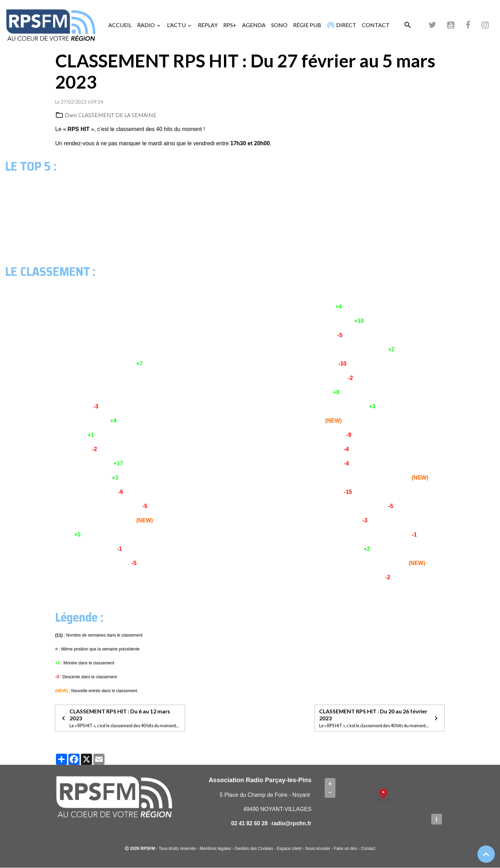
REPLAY (208, 25)
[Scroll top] (486, 854)
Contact (368, 849)
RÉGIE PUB (307, 25)
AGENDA (254, 25)
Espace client (289, 849)
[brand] (52, 25)
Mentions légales (215, 849)
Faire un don (345, 849)
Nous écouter (318, 849)
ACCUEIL (120, 25)
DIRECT (341, 25)
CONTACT (376, 25)
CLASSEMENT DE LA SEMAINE (118, 115)
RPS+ (230, 25)
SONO (279, 25)
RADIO (147, 25)
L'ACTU (177, 25)
